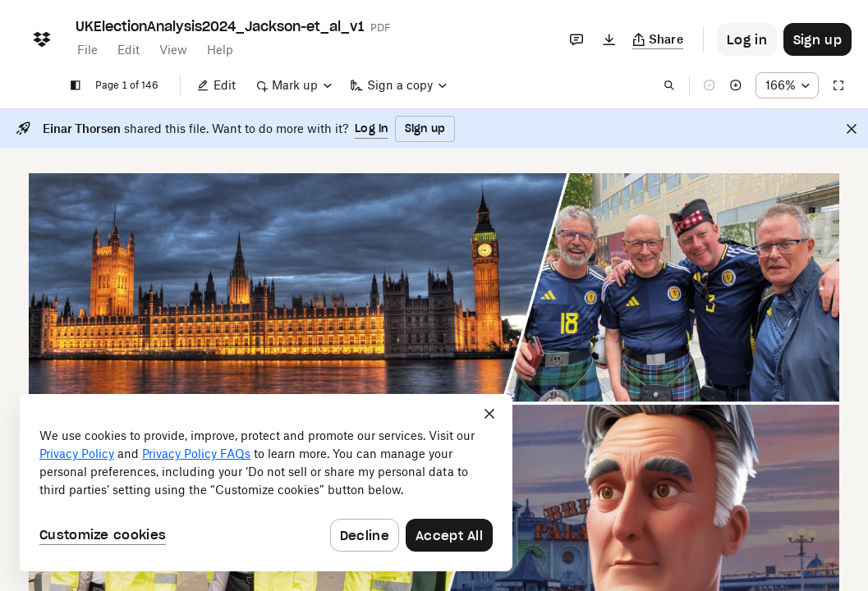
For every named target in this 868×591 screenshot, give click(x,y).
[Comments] (576, 39)
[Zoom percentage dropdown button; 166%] (787, 85)
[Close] (852, 129)
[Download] (609, 39)
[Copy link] (658, 39)
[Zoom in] (736, 85)
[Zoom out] (710, 85)
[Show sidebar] (76, 85)
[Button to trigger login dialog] (747, 39)
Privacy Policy (77, 454)
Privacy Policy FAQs (196, 454)
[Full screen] (838, 85)
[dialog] (266, 483)
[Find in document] (669, 85)
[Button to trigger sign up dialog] (817, 39)
